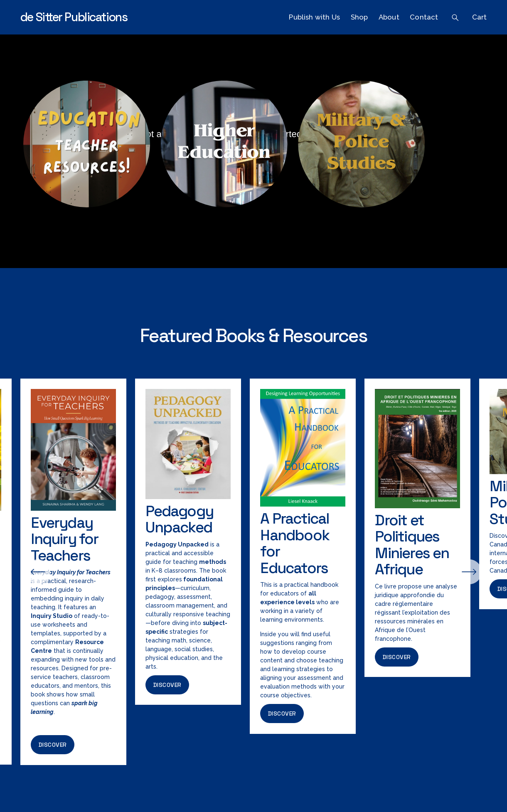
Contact (424, 17)
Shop (359, 17)
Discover (53, 745)
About (389, 17)
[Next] (469, 572)
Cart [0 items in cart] (480, 17)
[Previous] (38, 572)
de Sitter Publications (74, 17)
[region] (253, 572)
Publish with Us (314, 17)
